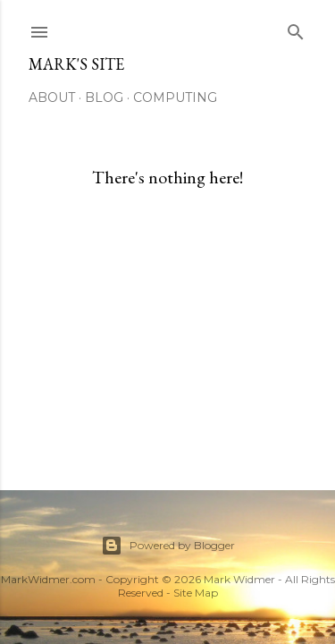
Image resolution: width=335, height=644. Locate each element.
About (52, 97)
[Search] (296, 28)
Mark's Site (76, 64)
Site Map (196, 593)
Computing (175, 97)
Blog (104, 97)
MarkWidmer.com (48, 579)
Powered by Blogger (168, 546)
